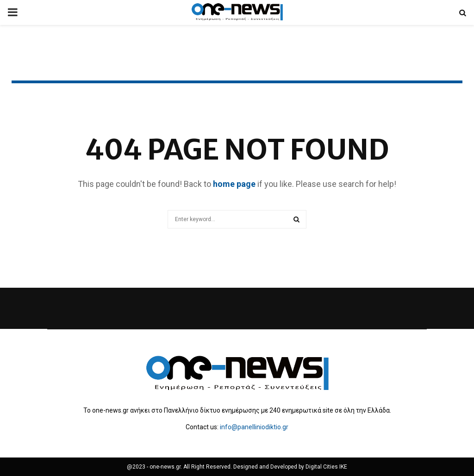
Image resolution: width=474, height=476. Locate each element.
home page (234, 184)
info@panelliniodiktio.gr (254, 427)
